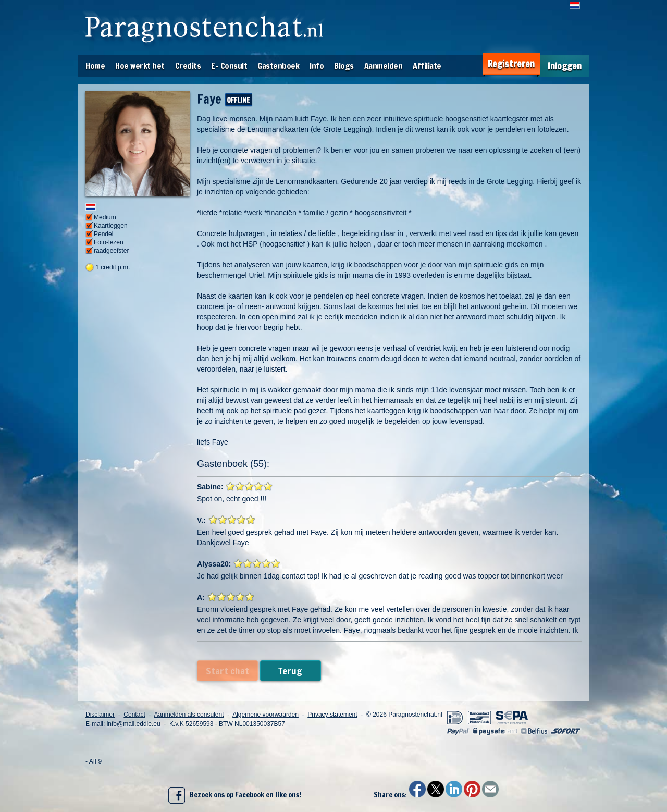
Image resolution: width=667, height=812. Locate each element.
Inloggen (565, 66)
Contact (134, 715)
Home (95, 66)
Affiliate (427, 66)
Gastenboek (278, 66)
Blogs (344, 66)
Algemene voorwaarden (265, 715)
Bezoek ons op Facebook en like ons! (235, 795)
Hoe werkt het (140, 66)
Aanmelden (384, 66)
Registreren (511, 64)
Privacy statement (332, 715)
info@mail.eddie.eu (134, 724)
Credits (188, 66)
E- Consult (229, 66)
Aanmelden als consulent (189, 715)
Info (317, 66)
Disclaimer (100, 715)
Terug (290, 671)
